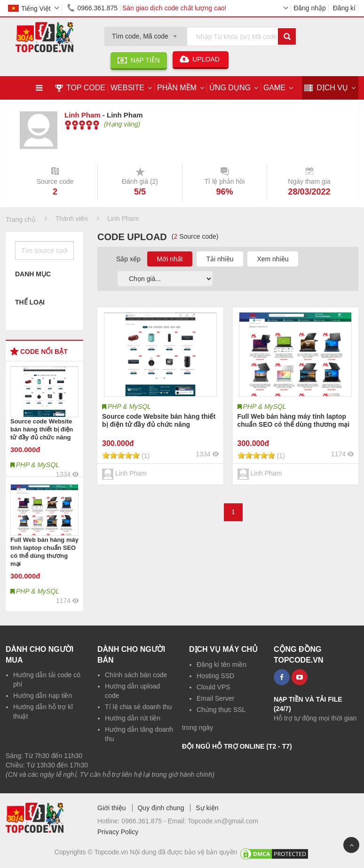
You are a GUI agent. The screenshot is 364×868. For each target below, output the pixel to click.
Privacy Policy (118, 832)
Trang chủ (21, 219)
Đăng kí (344, 8)
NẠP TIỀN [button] (139, 60)
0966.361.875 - (144, 821)
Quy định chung (161, 808)
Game (274, 88)
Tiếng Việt (29, 8)
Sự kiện (207, 808)
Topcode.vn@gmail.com (223, 821)
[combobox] (146, 33)
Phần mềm (177, 88)
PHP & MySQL (129, 407)
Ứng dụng (230, 88)
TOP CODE (80, 88)
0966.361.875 (91, 8)
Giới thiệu (112, 808)
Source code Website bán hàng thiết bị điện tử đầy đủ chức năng (42, 429)
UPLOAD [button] (201, 59)
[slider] (82, 125)
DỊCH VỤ (326, 88)
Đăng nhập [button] (310, 8)
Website (127, 88)
